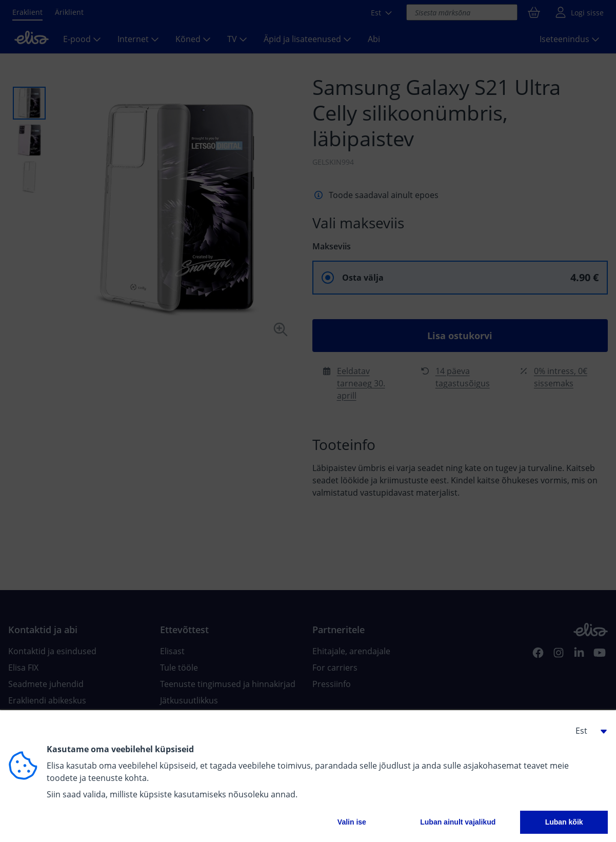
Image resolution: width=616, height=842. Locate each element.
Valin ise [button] (352, 822)
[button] (587, 731)
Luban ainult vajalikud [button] (458, 822)
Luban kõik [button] (564, 822)
